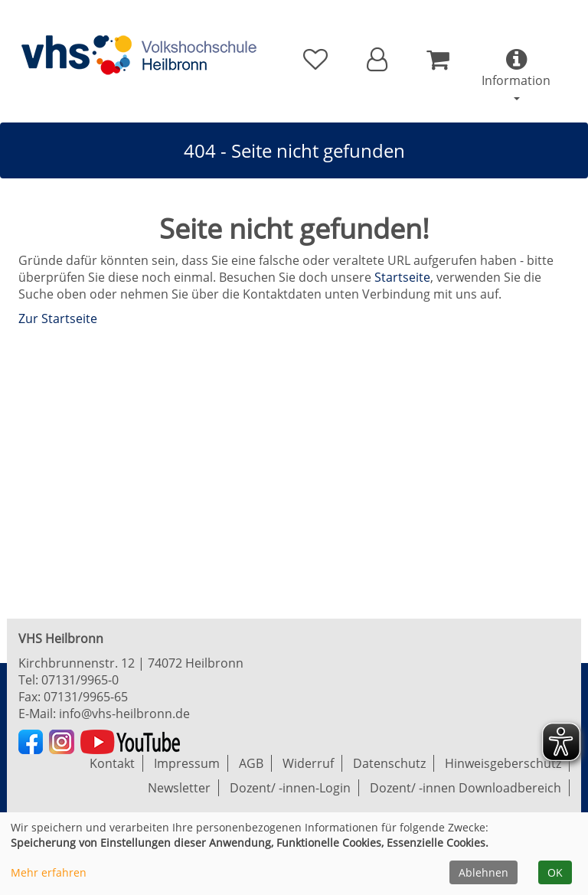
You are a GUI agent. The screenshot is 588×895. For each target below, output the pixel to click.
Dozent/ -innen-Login (290, 788)
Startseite (402, 277)
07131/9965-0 (80, 680)
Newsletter (179, 788)
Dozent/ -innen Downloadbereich (465, 788)
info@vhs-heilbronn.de (124, 714)
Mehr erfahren (49, 872)
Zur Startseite (58, 318)
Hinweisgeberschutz (503, 763)
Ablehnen (483, 872)
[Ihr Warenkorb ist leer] (438, 60)
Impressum (187, 763)
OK (555, 872)
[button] (377, 60)
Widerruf (308, 763)
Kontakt (112, 763)
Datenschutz (389, 763)
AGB (251, 763)
